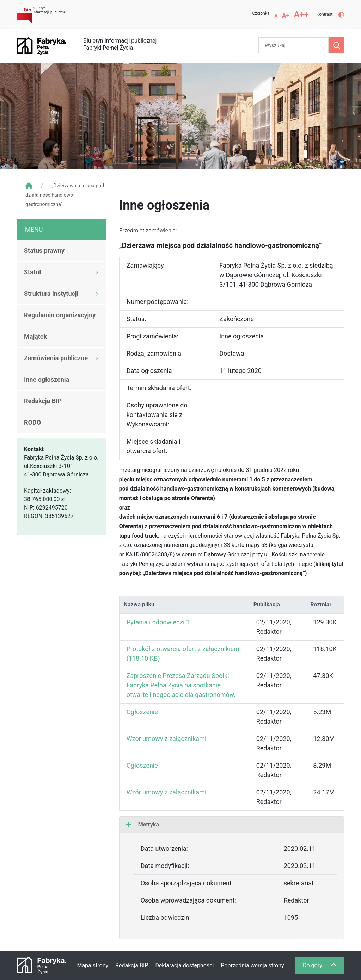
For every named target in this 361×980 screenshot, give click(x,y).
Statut (33, 272)
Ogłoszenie (142, 712)
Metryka (143, 825)
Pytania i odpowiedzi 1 (158, 622)
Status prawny (44, 251)
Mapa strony (93, 965)
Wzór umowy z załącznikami (167, 739)
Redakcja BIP (43, 401)
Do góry (323, 967)
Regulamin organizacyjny (60, 315)
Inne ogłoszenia (47, 379)
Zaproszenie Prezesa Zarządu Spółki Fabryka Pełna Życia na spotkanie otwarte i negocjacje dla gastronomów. (181, 685)
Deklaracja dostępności (184, 965)
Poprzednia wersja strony (252, 965)
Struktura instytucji (51, 294)
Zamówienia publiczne (56, 358)
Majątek (35, 336)
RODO (32, 422)
